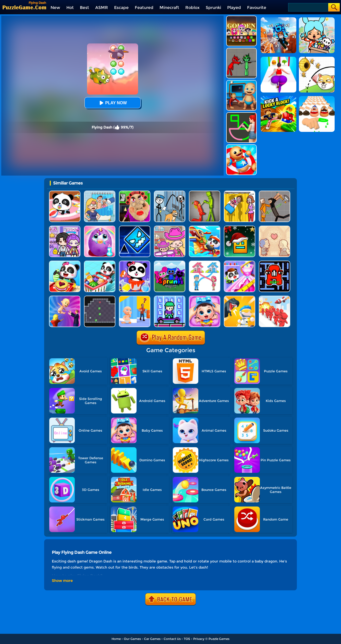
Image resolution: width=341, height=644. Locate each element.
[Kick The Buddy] (241, 146)
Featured (144, 8)
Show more (62, 581)
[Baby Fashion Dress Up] (240, 263)
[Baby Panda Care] (65, 193)
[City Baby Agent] (241, 82)
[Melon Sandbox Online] (205, 193)
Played (234, 8)
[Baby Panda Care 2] (205, 298)
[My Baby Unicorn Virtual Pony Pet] (100, 228)
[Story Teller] (275, 228)
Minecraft (169, 8)
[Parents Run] (65, 298)
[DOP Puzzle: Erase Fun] (100, 193)
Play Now (112, 103)
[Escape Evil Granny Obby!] (135, 193)
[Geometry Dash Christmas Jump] (240, 228)
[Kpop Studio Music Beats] (241, 18)
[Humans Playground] (275, 193)
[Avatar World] (170, 228)
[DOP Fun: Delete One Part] (240, 193)
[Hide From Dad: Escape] (135, 298)
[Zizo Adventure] (170, 298)
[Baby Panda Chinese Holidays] (205, 228)
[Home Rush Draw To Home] (205, 263)
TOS (187, 639)
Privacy (199, 639)
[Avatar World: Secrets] (65, 228)
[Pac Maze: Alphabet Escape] (275, 263)
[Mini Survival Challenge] (240, 298)
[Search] (308, 7)
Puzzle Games (219, 639)
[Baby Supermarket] (100, 263)
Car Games (152, 639)
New (55, 8)
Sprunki (213, 8)
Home (116, 639)
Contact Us (172, 639)
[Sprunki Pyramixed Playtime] (170, 263)
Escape (121, 8)
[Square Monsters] (100, 298)
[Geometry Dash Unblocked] (135, 228)
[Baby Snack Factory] (65, 263)
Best (84, 8)
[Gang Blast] (275, 298)
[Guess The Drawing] (241, 114)
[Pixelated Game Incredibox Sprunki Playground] (241, 50)
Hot (70, 8)
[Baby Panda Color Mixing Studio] (135, 263)
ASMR (102, 8)
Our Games (132, 639)
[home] (24, 7)
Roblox (192, 8)
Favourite (257, 8)
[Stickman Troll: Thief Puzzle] (170, 193)
